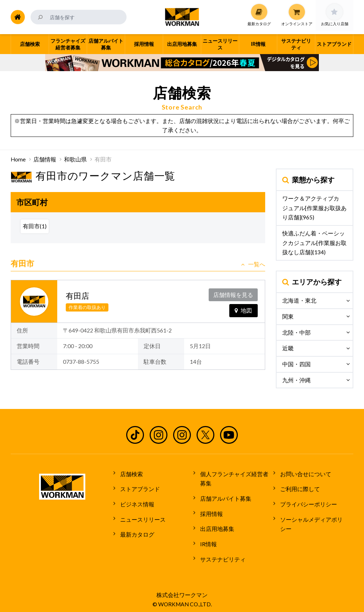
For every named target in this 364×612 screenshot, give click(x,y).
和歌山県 (75, 159)
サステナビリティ (221, 549)
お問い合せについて (304, 473)
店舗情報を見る (234, 294)
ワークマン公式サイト (182, 17)
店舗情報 (45, 159)
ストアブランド (138, 486)
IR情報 (207, 536)
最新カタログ (135, 526)
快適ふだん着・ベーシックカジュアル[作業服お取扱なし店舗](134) (314, 243)
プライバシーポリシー (307, 500)
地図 (243, 309)
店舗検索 (130, 473)
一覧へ (253, 264)
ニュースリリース (141, 513)
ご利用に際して (298, 486)
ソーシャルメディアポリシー (315, 513)
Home (18, 159)
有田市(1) (35, 226)
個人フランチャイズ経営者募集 (235, 478)
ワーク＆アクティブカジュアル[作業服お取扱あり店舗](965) (314, 208)
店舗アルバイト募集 (224, 496)
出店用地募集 (215, 522)
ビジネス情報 (135, 500)
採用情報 (210, 509)
